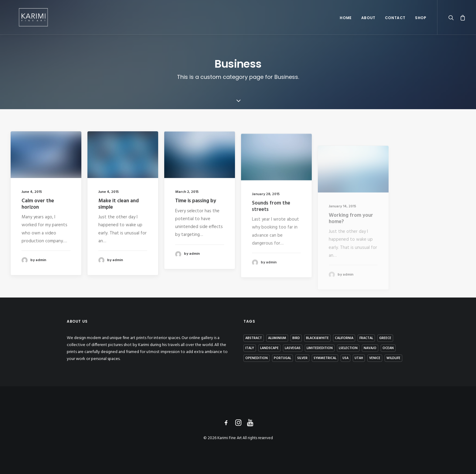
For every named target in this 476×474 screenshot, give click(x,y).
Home (346, 22)
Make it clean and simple (119, 204)
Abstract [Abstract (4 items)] (254, 338)
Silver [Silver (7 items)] (302, 358)
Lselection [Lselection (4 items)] (348, 348)
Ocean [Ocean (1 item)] (388, 348)
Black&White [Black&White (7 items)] (317, 338)
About (368, 22)
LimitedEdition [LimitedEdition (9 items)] (320, 348)
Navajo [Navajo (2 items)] (370, 348)
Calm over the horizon (38, 204)
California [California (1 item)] (344, 338)
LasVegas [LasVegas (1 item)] (293, 348)
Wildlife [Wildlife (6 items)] (393, 358)
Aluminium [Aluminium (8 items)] (277, 338)
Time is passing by (196, 208)
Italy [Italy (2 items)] (250, 348)
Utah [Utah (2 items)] (359, 358)
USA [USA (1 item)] (345, 358)
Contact (395, 22)
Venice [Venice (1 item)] (375, 358)
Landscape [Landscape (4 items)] (269, 348)
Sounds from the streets (271, 226)
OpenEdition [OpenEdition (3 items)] (257, 358)
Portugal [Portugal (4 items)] (282, 358)
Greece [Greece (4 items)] (385, 338)
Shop (421, 22)
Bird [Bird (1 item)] (296, 338)
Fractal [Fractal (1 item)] (366, 338)
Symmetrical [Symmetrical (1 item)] (325, 358)
